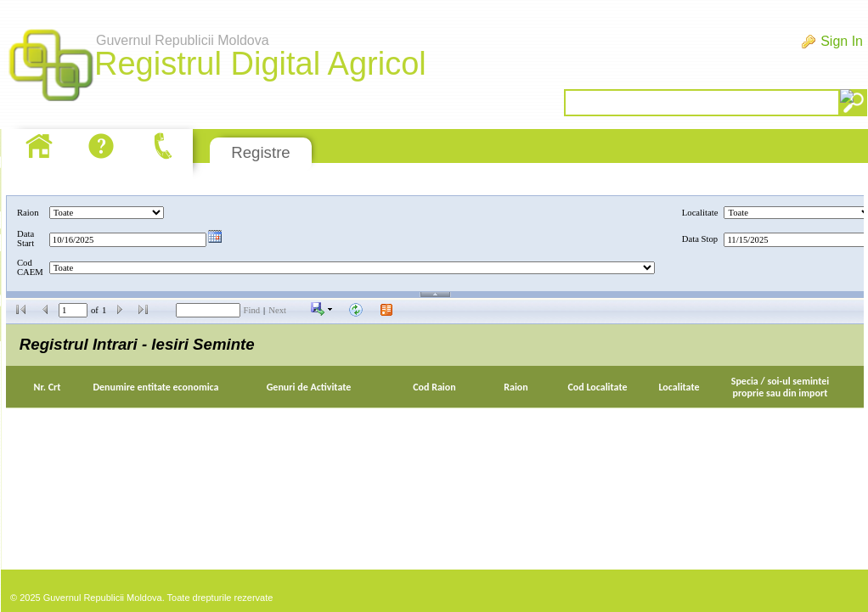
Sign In (842, 41)
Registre (260, 152)
